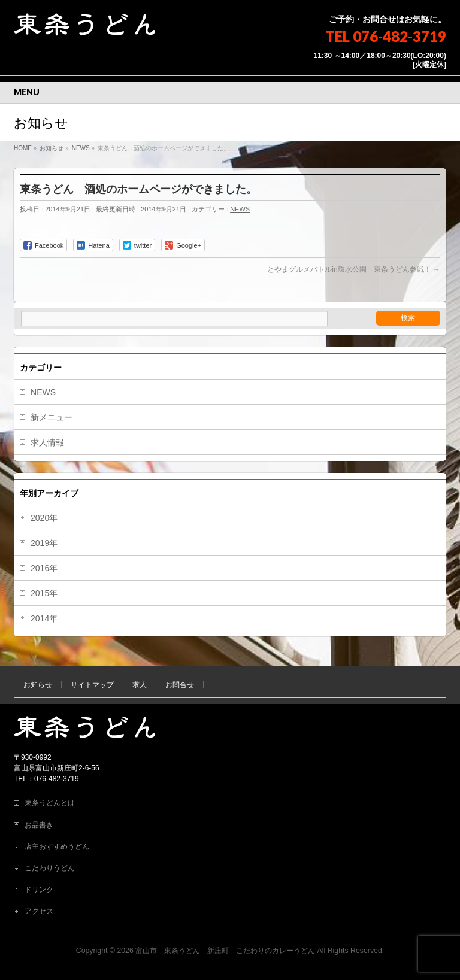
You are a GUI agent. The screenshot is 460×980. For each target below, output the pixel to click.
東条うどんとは (50, 803)
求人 (140, 685)
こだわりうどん (50, 868)
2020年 (44, 518)
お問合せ (180, 685)
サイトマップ (92, 685)
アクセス (39, 911)
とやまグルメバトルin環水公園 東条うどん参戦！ (354, 269)
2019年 (44, 543)
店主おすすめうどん (57, 846)
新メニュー (52, 417)
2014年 (44, 618)
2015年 (44, 593)
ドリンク (39, 890)
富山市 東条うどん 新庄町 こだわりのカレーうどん (225, 951)
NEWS (240, 209)
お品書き (39, 825)
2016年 (44, 568)
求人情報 (47, 442)
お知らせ (38, 685)
